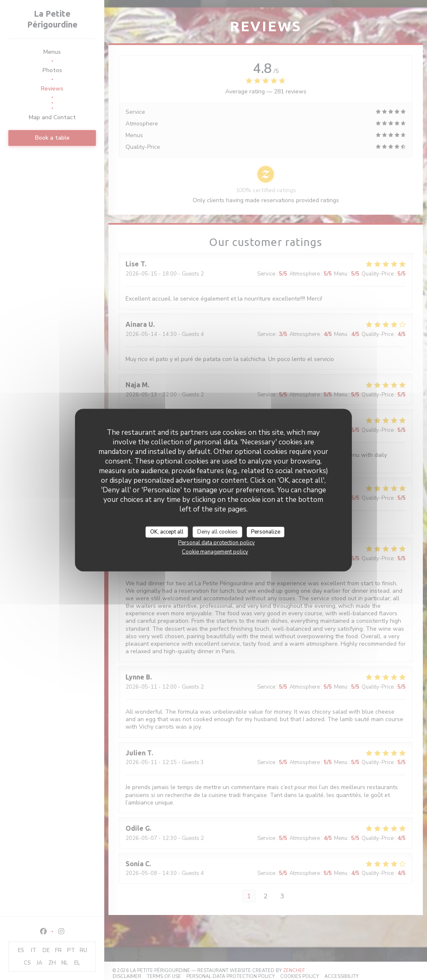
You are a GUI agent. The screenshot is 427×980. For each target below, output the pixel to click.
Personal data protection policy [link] (216, 543)
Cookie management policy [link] (215, 552)
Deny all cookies (217, 531)
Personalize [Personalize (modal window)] (266, 531)
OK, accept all (167, 531)
